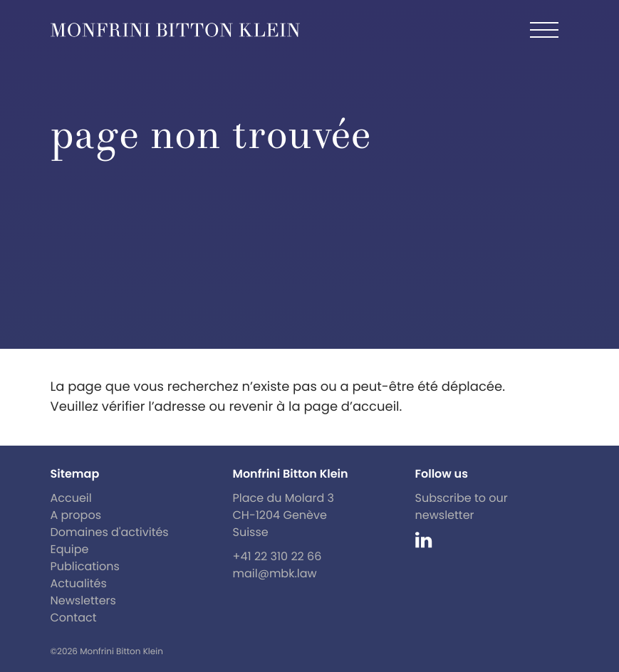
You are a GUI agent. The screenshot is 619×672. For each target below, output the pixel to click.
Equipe (70, 549)
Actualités (79, 583)
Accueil (71, 498)
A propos (76, 515)
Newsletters (83, 600)
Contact (74, 618)
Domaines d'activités (110, 532)
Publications (85, 566)
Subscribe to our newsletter (462, 506)
